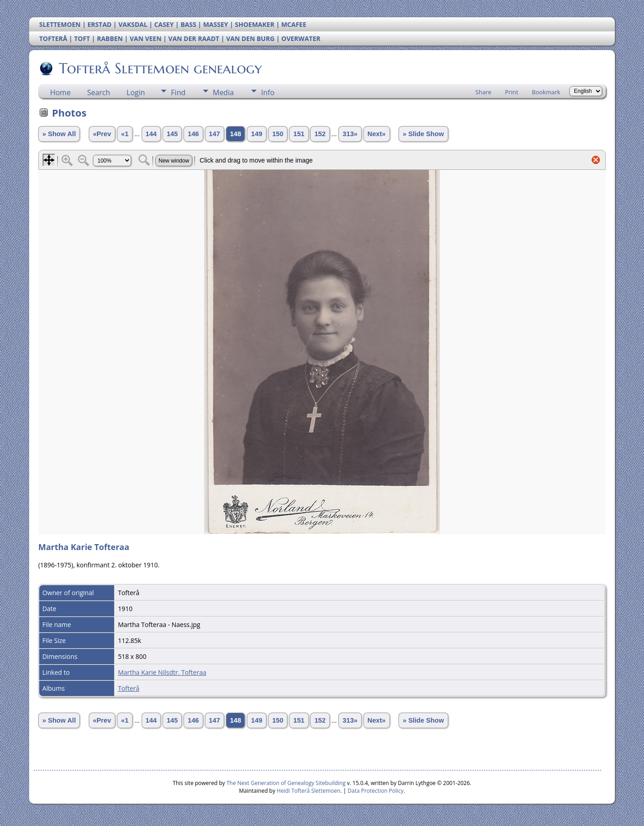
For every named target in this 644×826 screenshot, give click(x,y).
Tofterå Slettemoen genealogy (160, 68)
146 (193, 134)
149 (256, 134)
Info (268, 92)
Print (512, 92)
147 (215, 134)
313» (350, 134)
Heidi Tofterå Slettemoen (309, 791)
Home (60, 92)
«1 (125, 134)
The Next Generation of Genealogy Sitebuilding (286, 783)
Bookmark (546, 92)
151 (299, 134)
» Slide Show (423, 134)
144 (151, 134)
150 (278, 134)
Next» (377, 134)
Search (99, 92)
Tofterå (129, 688)
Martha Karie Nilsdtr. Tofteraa (162, 672)
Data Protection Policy (376, 791)
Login (136, 92)
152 (320, 134)
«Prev (102, 134)
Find (178, 92)
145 (172, 134)
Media (223, 92)
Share (483, 92)
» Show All (59, 134)
